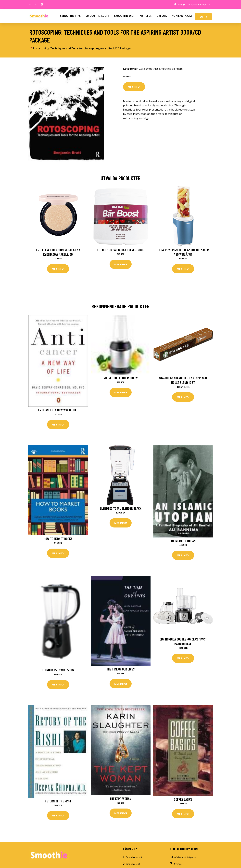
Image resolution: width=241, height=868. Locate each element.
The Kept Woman (120, 800)
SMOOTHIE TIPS (70, 16)
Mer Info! (134, 87)
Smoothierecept (134, 859)
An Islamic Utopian (183, 542)
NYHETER (146, 16)
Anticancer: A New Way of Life (58, 410)
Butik (203, 17)
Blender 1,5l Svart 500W (58, 671)
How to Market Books (58, 539)
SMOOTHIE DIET (124, 16)
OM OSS (162, 16)
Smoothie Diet (133, 866)
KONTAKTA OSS (182, 16)
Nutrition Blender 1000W (121, 378)
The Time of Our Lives (120, 670)
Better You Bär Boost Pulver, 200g (121, 250)
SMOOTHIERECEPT (97, 16)
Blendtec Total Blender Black (121, 509)
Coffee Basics (183, 801)
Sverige (179, 4)
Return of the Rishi (58, 803)
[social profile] (42, 4)
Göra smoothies (149, 69)
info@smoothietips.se (198, 4)
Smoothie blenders (171, 69)
